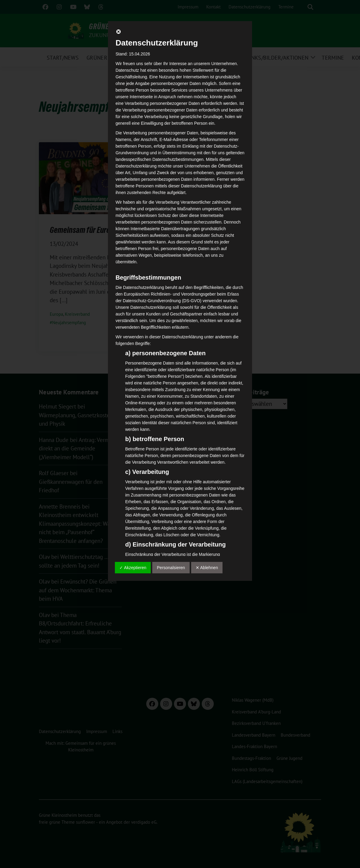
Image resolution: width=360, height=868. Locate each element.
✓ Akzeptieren (133, 568)
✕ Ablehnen (207, 568)
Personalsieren (171, 568)
